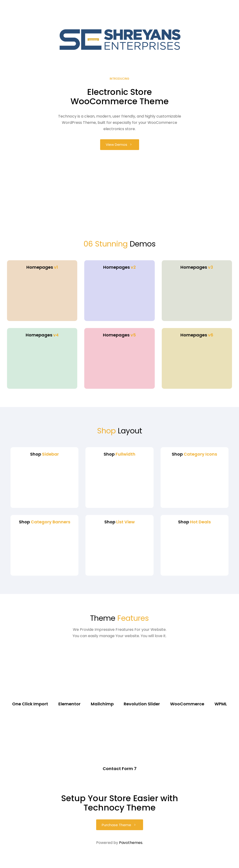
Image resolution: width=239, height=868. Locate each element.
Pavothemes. (131, 858)
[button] (120, 145)
